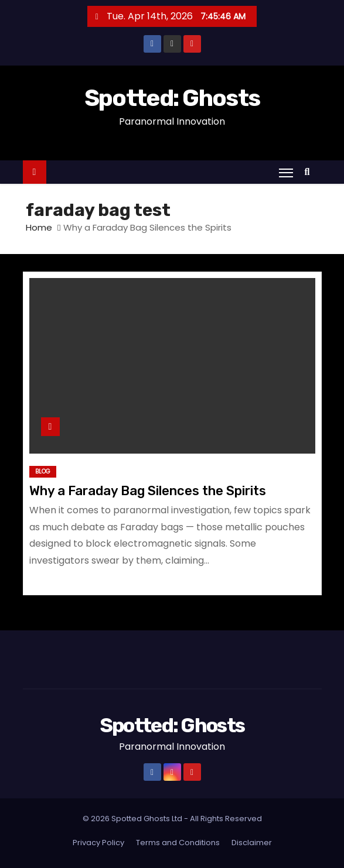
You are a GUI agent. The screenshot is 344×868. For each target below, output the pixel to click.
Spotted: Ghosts (172, 98)
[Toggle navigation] (286, 173)
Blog (43, 471)
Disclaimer (252, 843)
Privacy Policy (98, 843)
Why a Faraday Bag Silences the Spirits (148, 491)
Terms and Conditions (178, 843)
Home (39, 227)
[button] (310, 172)
